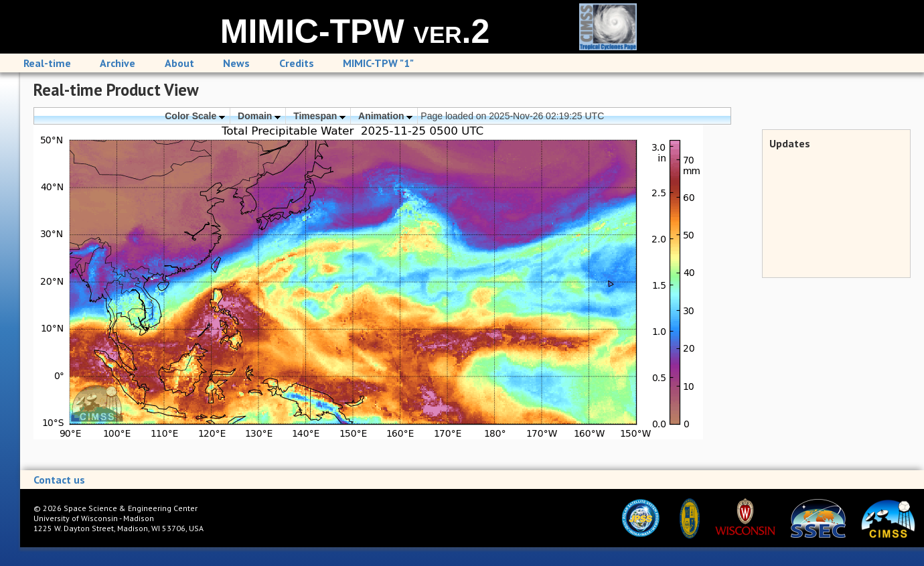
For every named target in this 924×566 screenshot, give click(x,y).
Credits (297, 63)
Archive (118, 63)
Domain (259, 116)
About (179, 63)
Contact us (59, 480)
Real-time (47, 63)
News (236, 63)
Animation (385, 116)
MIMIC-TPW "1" (378, 63)
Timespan (319, 116)
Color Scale (195, 116)
